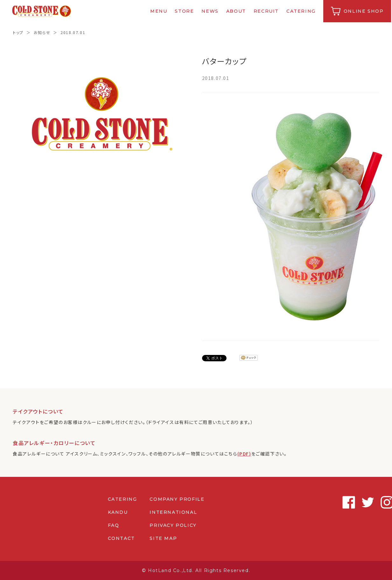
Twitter (335, 502)
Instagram (354, 502)
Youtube (373, 502)
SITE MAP (163, 538)
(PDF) (245, 454)
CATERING (302, 11)
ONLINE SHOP (364, 11)
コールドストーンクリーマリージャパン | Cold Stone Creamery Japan (42, 11)
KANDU (118, 512)
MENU (160, 11)
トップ (18, 32)
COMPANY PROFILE (177, 499)
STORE (185, 11)
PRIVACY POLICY (173, 525)
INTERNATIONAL (173, 512)
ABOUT (237, 11)
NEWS (211, 11)
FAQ (113, 525)
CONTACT (121, 538)
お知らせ (42, 32)
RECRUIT (267, 11)
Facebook (316, 502)
